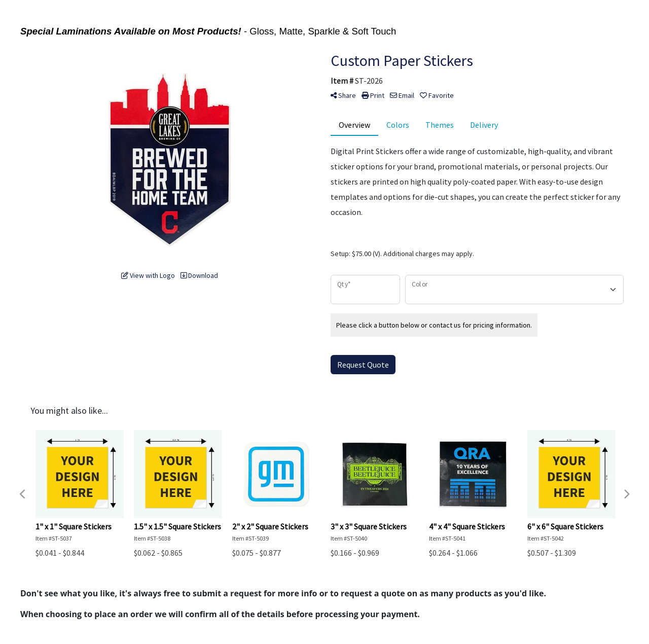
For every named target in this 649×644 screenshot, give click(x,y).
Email (402, 95)
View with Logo (148, 275)
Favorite (437, 95)
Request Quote (363, 365)
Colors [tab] (398, 125)
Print (373, 95)
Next (626, 494)
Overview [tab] (354, 125)
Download (199, 275)
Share (343, 95)
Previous (23, 494)
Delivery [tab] (484, 125)
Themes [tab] (440, 125)
